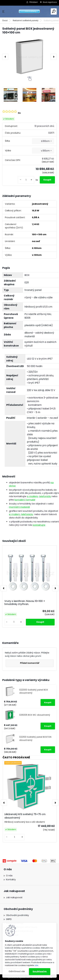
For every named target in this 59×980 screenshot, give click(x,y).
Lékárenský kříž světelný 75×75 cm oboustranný (25, 816)
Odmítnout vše (17, 971)
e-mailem (32, 496)
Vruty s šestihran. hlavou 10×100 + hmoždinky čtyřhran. (25, 603)
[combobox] (43, 141)
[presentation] (5, 57)
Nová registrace (50, 2)
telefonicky (45, 496)
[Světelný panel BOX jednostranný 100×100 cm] (29, 57)
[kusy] (26, 180)
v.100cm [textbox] (45, 151)
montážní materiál (19, 507)
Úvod (5, 20)
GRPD (9, 919)
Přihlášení (34, 2)
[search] (54, 11)
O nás (9, 876)
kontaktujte (39, 525)
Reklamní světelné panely (26, 20)
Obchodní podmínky (17, 915)
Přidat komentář (30, 663)
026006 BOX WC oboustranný (35, 715)
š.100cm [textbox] (45, 141)
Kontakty (11, 880)
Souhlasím (40, 972)
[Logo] (29, 11)
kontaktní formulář (25, 500)
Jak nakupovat (14, 897)
